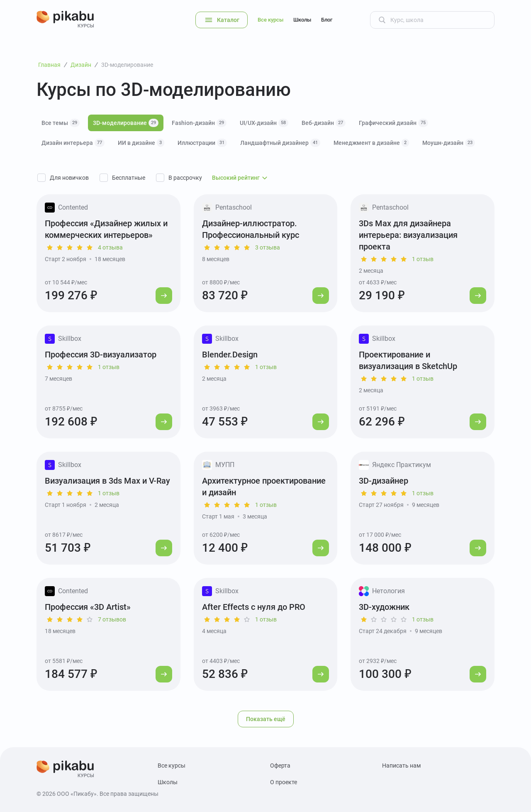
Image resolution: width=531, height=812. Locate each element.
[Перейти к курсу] (164, 296)
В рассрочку (185, 178)
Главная (49, 65)
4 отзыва (110, 247)
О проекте (284, 782)
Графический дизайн (393, 123)
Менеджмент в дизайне (371, 143)
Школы (302, 20)
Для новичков (69, 178)
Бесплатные (129, 178)
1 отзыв (423, 259)
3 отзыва (268, 247)
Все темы (61, 123)
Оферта (280, 766)
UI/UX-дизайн (264, 123)
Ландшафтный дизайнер (280, 143)
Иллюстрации (202, 143)
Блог (327, 20)
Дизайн (81, 65)
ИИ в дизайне (141, 143)
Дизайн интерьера (73, 143)
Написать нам (401, 766)
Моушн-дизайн (449, 143)
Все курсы (270, 20)
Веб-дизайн (324, 123)
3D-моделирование (126, 123)
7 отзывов (112, 619)
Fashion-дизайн (199, 123)
